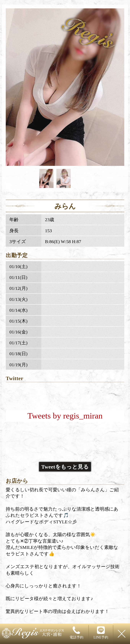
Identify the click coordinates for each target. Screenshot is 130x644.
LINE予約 (101, 633)
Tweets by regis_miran (65, 416)
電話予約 (76, 633)
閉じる (122, 634)
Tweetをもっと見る (65, 467)
